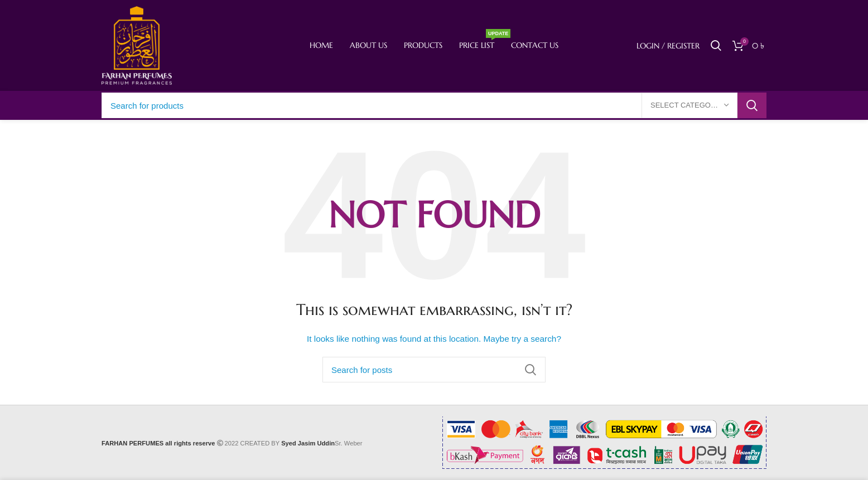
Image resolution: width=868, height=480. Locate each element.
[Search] (716, 46)
